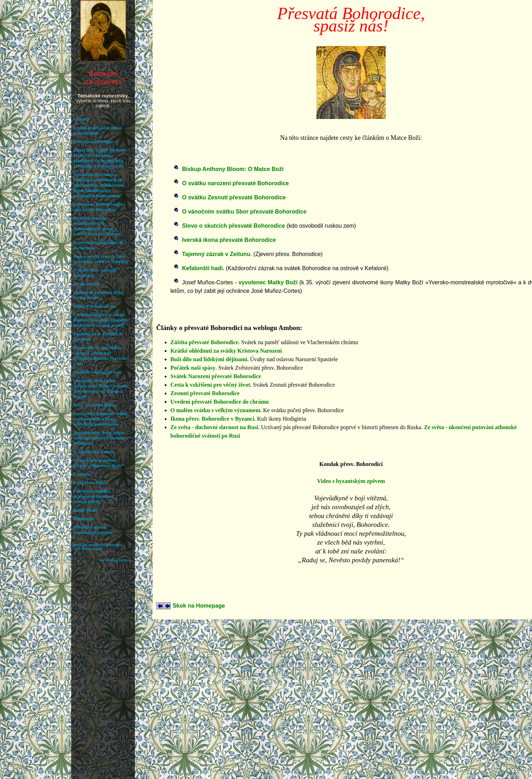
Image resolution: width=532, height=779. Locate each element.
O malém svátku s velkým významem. (216, 410)
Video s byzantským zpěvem (351, 481)
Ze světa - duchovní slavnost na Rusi (214, 427)
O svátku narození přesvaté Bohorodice (235, 183)
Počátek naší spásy (193, 368)
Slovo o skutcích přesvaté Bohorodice (234, 226)
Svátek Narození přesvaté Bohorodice (216, 376)
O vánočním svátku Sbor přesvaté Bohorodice (244, 212)
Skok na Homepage (198, 606)
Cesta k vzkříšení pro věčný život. (211, 385)
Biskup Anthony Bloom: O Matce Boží (233, 169)
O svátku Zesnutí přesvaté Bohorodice (234, 197)
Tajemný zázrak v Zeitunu (216, 254)
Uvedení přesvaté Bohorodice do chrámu (220, 402)
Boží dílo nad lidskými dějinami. (210, 359)
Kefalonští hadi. (203, 268)
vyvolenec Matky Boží (268, 282)
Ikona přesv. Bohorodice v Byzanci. (213, 419)
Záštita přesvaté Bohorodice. (205, 342)
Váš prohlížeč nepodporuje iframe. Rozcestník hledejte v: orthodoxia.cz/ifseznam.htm (103, 389)
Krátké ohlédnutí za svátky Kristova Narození (226, 351)
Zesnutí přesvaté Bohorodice (205, 393)
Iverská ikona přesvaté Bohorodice (229, 240)
